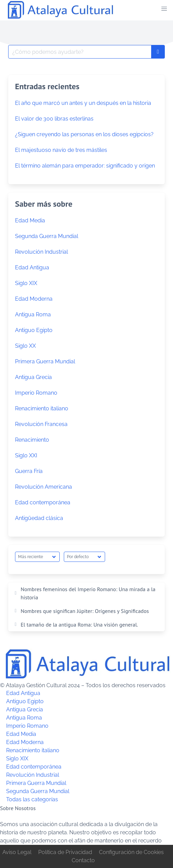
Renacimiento (32, 440)
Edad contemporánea (43, 502)
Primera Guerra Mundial (45, 361)
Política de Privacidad (65, 852)
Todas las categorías (32, 800)
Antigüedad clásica (39, 518)
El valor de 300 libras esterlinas (54, 119)
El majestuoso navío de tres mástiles (61, 150)
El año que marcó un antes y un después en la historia (83, 103)
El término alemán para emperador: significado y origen (85, 166)
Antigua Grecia (33, 377)
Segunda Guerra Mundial (47, 236)
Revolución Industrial (41, 252)
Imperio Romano (36, 393)
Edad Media (30, 220)
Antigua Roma (33, 314)
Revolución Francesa (41, 424)
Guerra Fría (29, 471)
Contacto (83, 860)
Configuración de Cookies (131, 852)
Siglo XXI (26, 455)
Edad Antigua (32, 267)
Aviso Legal (17, 852)
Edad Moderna (34, 299)
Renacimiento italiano (42, 408)
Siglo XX (25, 346)
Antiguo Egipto (34, 330)
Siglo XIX (26, 283)
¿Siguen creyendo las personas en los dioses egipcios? (84, 134)
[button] (164, 9)
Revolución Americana (44, 487)
